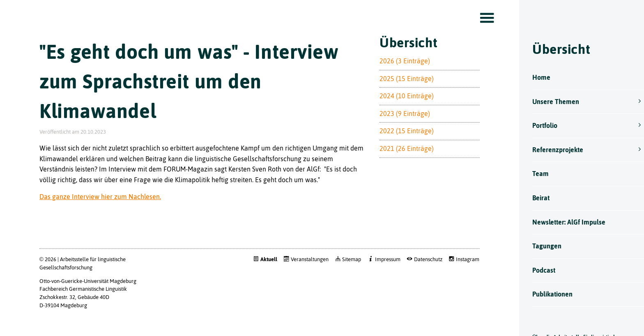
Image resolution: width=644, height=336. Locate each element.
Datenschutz (422, 274)
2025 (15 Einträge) (402, 93)
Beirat (534, 198)
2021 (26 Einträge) (402, 163)
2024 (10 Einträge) (402, 110)
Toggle (480, 18)
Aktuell (262, 274)
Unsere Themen (549, 102)
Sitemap (345, 274)
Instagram (461, 274)
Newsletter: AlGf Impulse (562, 222)
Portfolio (538, 125)
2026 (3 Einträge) (400, 75)
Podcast (537, 270)
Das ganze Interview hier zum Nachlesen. (100, 211)
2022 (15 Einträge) (402, 145)
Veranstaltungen (303, 274)
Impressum (381, 274)
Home (535, 77)
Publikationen (546, 294)
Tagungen (540, 246)
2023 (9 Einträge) (400, 128)
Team (534, 174)
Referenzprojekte (551, 150)
